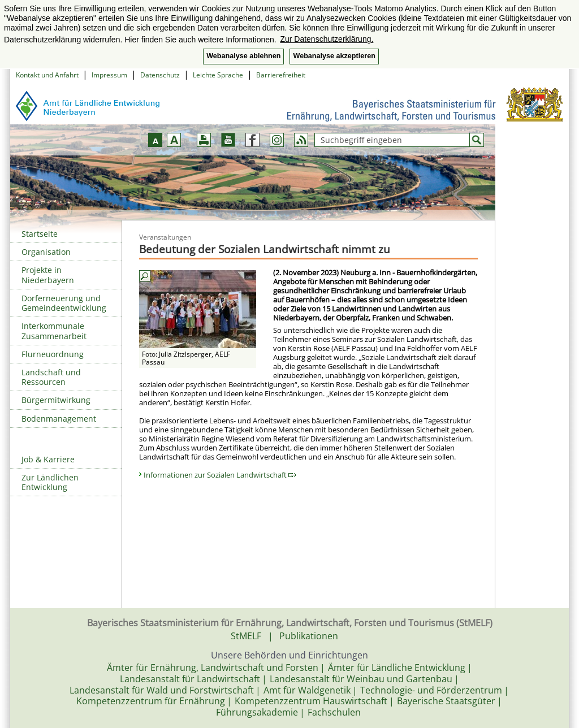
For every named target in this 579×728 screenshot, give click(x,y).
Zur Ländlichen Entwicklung (50, 482)
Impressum (109, 75)
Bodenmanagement (59, 419)
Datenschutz (160, 75)
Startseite (40, 234)
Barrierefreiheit (281, 75)
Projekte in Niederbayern (48, 275)
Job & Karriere (48, 459)
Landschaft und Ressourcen (51, 377)
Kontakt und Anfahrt (47, 75)
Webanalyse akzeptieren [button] (334, 56)
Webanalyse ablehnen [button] (243, 56)
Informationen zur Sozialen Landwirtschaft (220, 475)
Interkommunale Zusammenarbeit (54, 331)
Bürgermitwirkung (56, 400)
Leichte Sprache (218, 75)
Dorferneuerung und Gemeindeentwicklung (64, 303)
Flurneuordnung (53, 354)
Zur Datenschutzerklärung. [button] (327, 39)
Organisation (46, 252)
